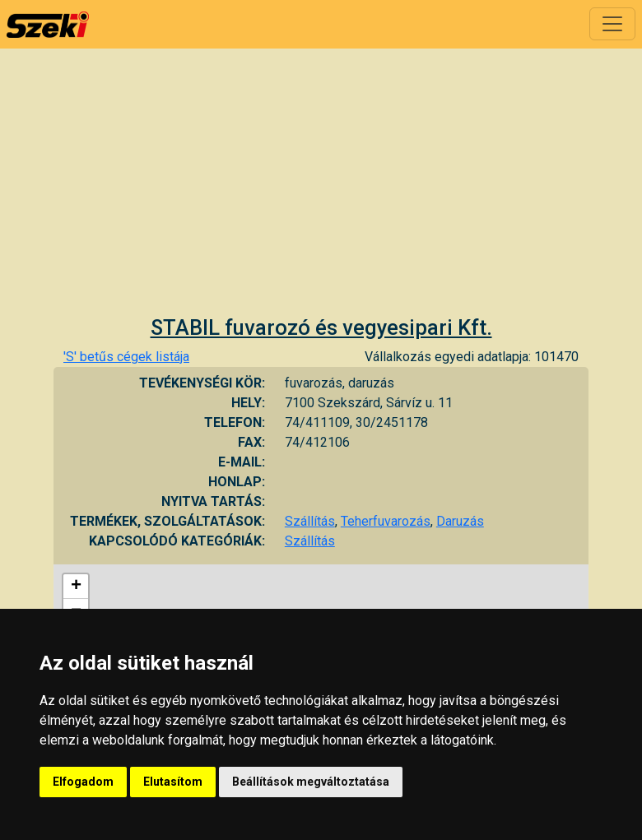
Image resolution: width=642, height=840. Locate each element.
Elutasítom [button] (173, 782)
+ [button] (76, 587)
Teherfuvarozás (386, 521)
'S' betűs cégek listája (126, 357)
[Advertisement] (321, 192)
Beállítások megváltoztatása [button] (311, 782)
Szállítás (310, 521)
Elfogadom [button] (83, 782)
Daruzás (460, 521)
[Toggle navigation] (612, 24)
